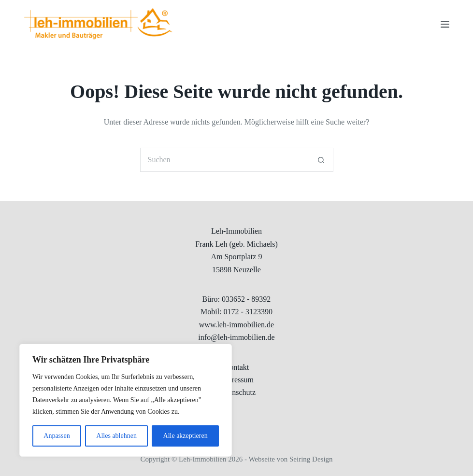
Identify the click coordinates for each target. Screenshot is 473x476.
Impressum (236, 380)
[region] (126, 400)
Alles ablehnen (116, 436)
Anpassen (57, 436)
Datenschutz (236, 392)
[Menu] (445, 24)
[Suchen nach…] (225, 160)
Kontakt (237, 367)
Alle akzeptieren (186, 436)
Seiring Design (311, 459)
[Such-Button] (321, 160)
